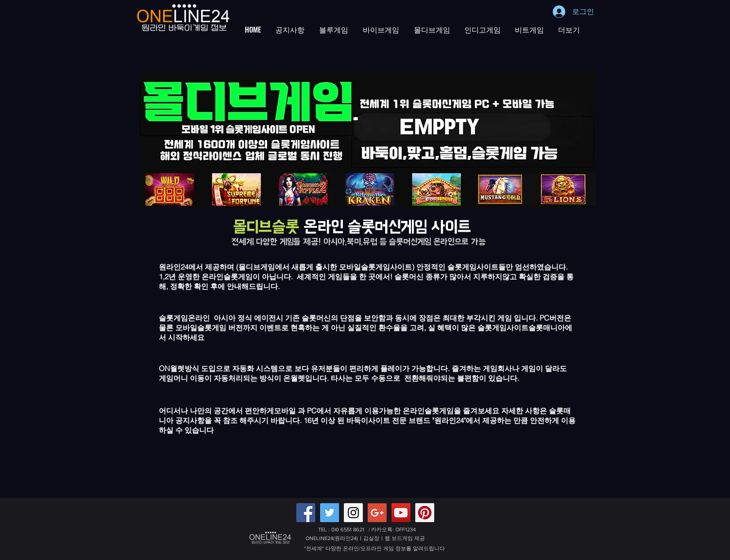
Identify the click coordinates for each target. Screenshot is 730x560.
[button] (290, 29)
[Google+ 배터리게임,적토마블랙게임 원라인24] (377, 513)
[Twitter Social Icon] (330, 513)
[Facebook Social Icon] (306, 513)
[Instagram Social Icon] (353, 513)
